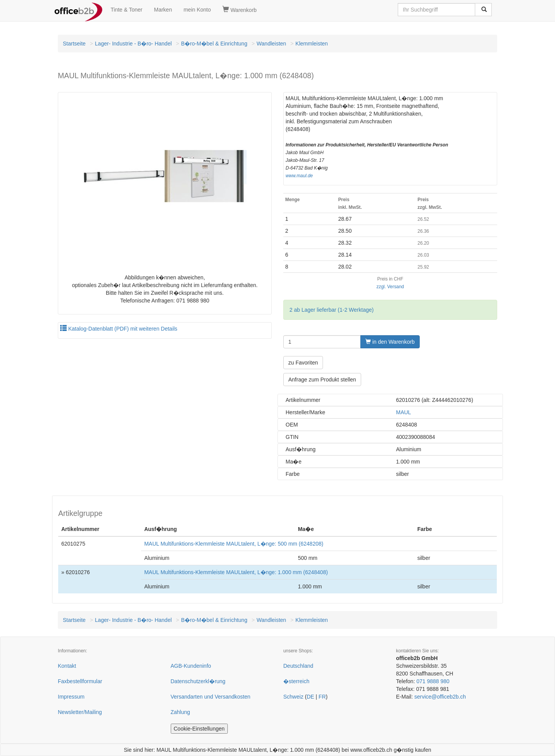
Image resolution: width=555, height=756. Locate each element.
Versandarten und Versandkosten (211, 697)
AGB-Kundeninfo (191, 666)
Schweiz (293, 697)
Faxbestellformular (80, 681)
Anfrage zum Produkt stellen (322, 380)
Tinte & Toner (127, 10)
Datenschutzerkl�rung (198, 681)
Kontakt (67, 666)
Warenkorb (240, 10)
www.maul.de (299, 176)
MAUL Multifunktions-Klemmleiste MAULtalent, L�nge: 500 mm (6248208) (234, 544)
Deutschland (298, 666)
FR (322, 697)
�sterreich (296, 681)
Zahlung (181, 712)
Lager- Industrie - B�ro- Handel (133, 44)
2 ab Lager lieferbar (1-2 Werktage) (331, 310)
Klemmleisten (312, 44)
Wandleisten (272, 44)
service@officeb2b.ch (440, 697)
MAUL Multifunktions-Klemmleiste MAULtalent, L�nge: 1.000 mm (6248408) (236, 572)
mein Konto (197, 10)
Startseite (74, 44)
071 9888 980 (433, 681)
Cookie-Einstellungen (199, 729)
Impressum (71, 697)
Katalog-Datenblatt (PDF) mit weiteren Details (119, 329)
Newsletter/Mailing (80, 712)
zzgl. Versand (390, 287)
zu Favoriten (303, 363)
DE (310, 697)
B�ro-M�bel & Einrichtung (214, 44)
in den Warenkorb (390, 342)
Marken (163, 10)
